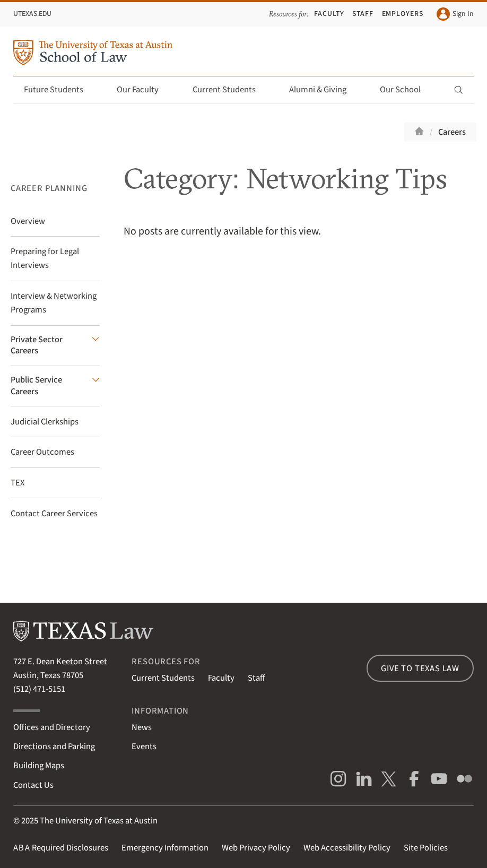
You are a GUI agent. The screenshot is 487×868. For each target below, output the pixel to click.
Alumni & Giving (324, 90)
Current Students (230, 90)
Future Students (60, 90)
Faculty (329, 14)
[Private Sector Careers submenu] (55, 346)
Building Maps (39, 766)
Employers (403, 14)
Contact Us (33, 785)
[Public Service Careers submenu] (55, 386)
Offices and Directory (52, 727)
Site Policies (426, 848)
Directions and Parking (54, 747)
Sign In (455, 14)
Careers (452, 132)
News (142, 727)
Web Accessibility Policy (347, 848)
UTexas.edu (32, 14)
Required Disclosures (61, 848)
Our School (406, 90)
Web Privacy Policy (256, 848)
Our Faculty (144, 90)
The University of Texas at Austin (99, 821)
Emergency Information (165, 848)
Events (144, 747)
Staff (363, 14)
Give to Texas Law (420, 669)
